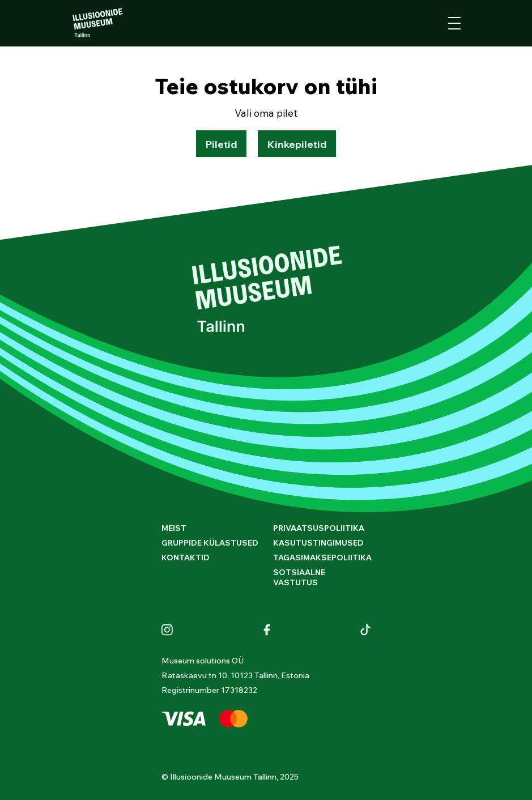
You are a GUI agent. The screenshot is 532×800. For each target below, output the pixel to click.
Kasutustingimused (318, 543)
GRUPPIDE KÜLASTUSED (210, 543)
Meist (174, 528)
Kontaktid (186, 558)
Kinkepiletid (297, 144)
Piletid (221, 144)
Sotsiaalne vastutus (299, 577)
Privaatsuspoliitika (319, 528)
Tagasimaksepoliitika (322, 558)
